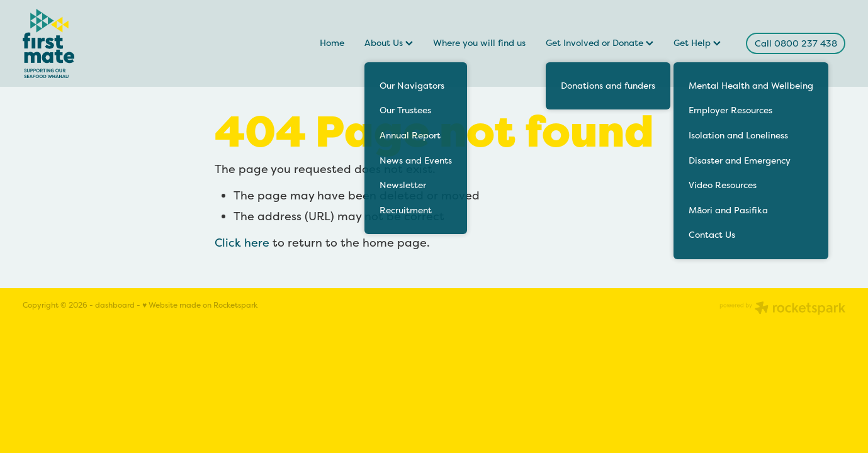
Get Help (697, 43)
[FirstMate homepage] (105, 43)
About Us (389, 43)
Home (332, 43)
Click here (242, 243)
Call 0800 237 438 (796, 43)
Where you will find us (479, 43)
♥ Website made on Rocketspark (200, 305)
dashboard (115, 305)
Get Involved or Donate (600, 43)
